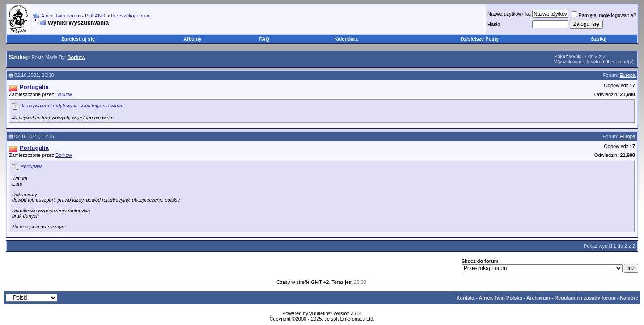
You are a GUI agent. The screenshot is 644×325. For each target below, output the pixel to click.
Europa (628, 75)
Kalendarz (346, 39)
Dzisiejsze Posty (480, 39)
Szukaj (599, 39)
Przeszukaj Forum (131, 16)
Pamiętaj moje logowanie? (604, 15)
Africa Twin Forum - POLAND (73, 16)
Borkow (64, 94)
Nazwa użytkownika (509, 14)
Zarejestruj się (78, 39)
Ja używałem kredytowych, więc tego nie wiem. (72, 106)
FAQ (265, 39)
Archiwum (538, 298)
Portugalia (32, 166)
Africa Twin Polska (501, 298)
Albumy (192, 39)
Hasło (494, 24)
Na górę (629, 298)
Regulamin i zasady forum (585, 298)
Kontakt (465, 298)
